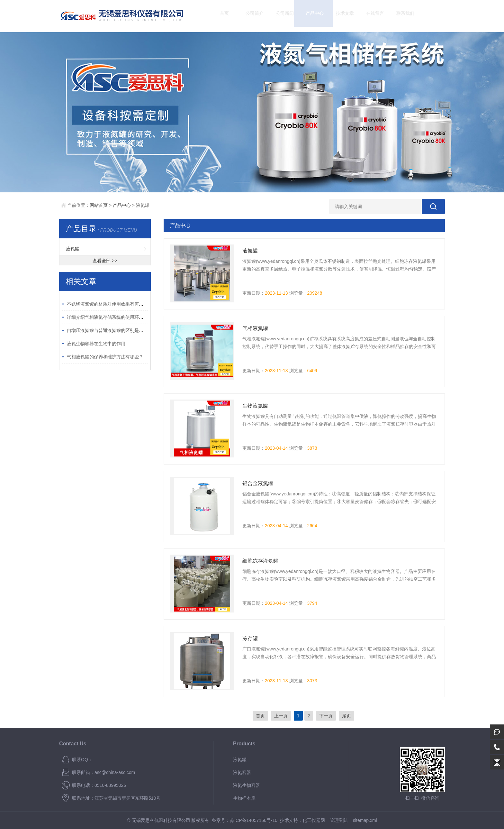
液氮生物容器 (247, 785)
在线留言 (370, 16)
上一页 (281, 716)
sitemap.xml (365, 820)
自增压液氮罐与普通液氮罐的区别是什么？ (110, 330)
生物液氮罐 (255, 406)
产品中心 (309, 16)
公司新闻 (279, 16)
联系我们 (400, 16)
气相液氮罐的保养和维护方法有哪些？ (105, 357)
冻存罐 (250, 638)
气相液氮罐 (255, 328)
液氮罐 (73, 249)
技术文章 (339, 16)
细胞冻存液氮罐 (260, 561)
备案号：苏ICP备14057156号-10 (245, 820)
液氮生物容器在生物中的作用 (96, 344)
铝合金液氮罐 (258, 483)
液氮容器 (242, 772)
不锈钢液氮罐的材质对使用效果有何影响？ (110, 304)
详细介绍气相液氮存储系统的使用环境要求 (110, 317)
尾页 (346, 716)
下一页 (326, 716)
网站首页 (99, 205)
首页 (219, 16)
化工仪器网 (314, 820)
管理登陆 (339, 820)
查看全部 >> (105, 261)
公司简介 (249, 16)
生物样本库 (244, 798)
